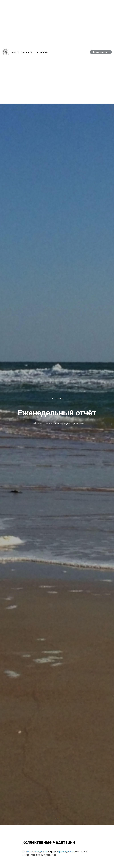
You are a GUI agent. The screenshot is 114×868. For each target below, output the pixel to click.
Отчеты (15, 52)
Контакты (27, 52)
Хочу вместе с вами (101, 52)
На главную (42, 52)
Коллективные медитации (35, 852)
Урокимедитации (66, 852)
